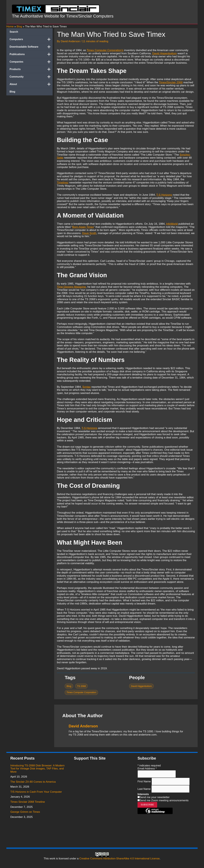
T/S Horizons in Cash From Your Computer (36, 792)
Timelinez (63, 183)
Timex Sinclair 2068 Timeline (28, 802)
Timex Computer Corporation (81, 692)
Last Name (144, 789)
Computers (31, 39)
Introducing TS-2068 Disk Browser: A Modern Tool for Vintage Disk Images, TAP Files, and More (37, 769)
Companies (31, 62)
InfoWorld (172, 224)
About (31, 84)
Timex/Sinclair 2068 (171, 82)
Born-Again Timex (83, 227)
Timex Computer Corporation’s (105, 50)
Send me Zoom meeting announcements (164, 800)
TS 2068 (82, 686)
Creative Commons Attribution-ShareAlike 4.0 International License (120, 859)
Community (31, 77)
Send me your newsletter (155, 797)
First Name (145, 781)
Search (14, 32)
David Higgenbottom (164, 53)
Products (31, 69)
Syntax (87, 387)
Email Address (147, 769)
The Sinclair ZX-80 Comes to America (33, 782)
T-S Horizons (164, 195)
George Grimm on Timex (25, 812)
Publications (31, 54)
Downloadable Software (31, 47)
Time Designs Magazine (71, 287)
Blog (12, 92)
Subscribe (147, 805)
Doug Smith (89, 233)
